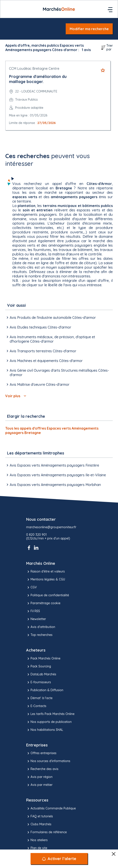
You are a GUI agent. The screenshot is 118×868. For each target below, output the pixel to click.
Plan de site (37, 848)
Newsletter (36, 619)
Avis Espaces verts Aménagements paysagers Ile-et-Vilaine (56, 475)
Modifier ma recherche (89, 29)
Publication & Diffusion (45, 690)
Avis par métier (39, 785)
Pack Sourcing (39, 667)
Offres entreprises (41, 753)
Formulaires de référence (46, 832)
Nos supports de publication (49, 722)
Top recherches (39, 635)
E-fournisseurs (39, 682)
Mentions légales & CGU (46, 580)
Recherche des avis (42, 769)
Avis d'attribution (41, 627)
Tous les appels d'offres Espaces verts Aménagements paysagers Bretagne (52, 430)
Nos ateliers (37, 840)
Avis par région (39, 777)
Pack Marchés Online (43, 659)
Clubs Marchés (39, 824)
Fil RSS (33, 611)
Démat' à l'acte (39, 698)
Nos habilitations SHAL (45, 730)
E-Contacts (36, 706)
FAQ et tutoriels (40, 816)
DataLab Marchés (41, 674)
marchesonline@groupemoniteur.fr (51, 527)
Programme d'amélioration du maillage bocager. (38, 79)
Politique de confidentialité (48, 595)
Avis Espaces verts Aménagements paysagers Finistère (52, 465)
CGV (31, 587)
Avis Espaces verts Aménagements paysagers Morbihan (53, 485)
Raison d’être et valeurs (45, 572)
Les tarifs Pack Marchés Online (50, 714)
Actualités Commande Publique (51, 809)
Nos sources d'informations (48, 761)
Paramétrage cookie (43, 603)
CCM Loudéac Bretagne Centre (34, 68)
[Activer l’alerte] (59, 859)
